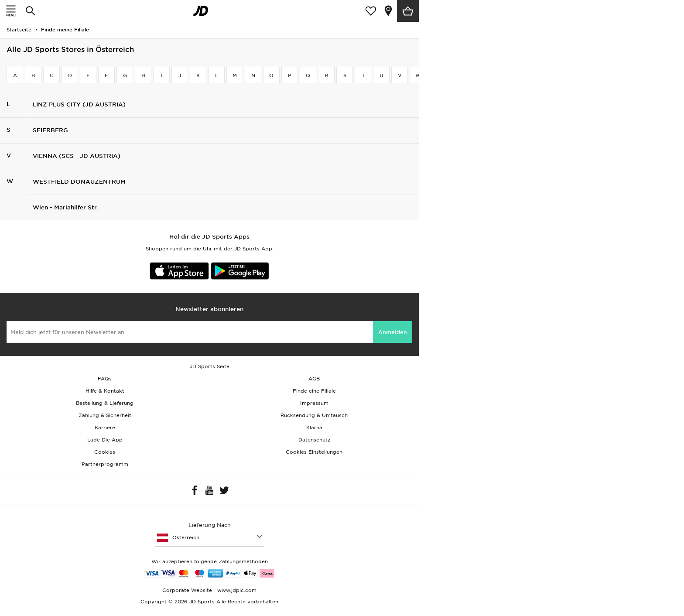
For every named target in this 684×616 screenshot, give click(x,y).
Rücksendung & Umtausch (314, 415)
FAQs (105, 379)
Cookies (105, 452)
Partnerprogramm (105, 464)
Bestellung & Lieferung (105, 403)
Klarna (314, 428)
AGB (314, 379)
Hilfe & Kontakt (105, 391)
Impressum (314, 403)
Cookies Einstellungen (314, 452)
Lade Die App (105, 440)
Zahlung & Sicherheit (105, 415)
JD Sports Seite (210, 366)
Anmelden (393, 332)
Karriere (105, 428)
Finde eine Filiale (314, 391)
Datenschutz (314, 440)
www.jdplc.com (236, 590)
